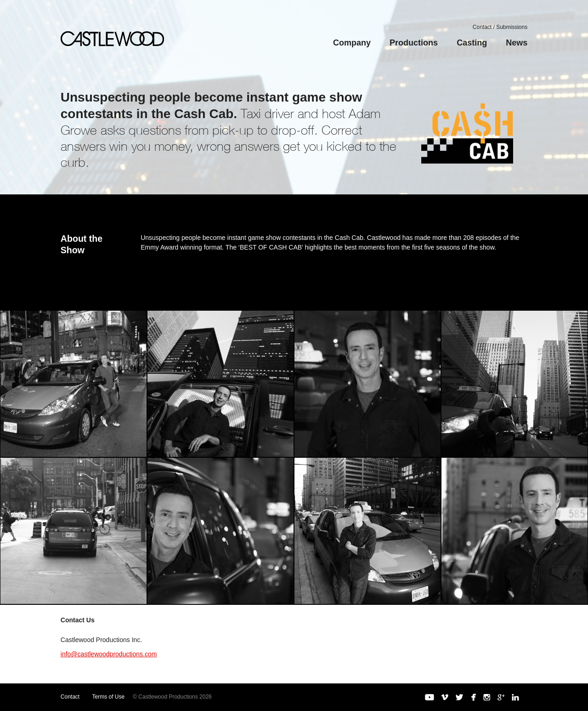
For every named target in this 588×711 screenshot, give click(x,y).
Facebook (473, 697)
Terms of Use (109, 697)
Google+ (501, 697)
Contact (70, 697)
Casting (472, 43)
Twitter (459, 697)
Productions (414, 43)
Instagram (487, 697)
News (517, 43)
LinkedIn (515, 697)
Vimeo (445, 697)
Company (352, 43)
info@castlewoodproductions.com (109, 654)
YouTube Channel (430, 697)
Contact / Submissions (500, 27)
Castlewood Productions (112, 39)
